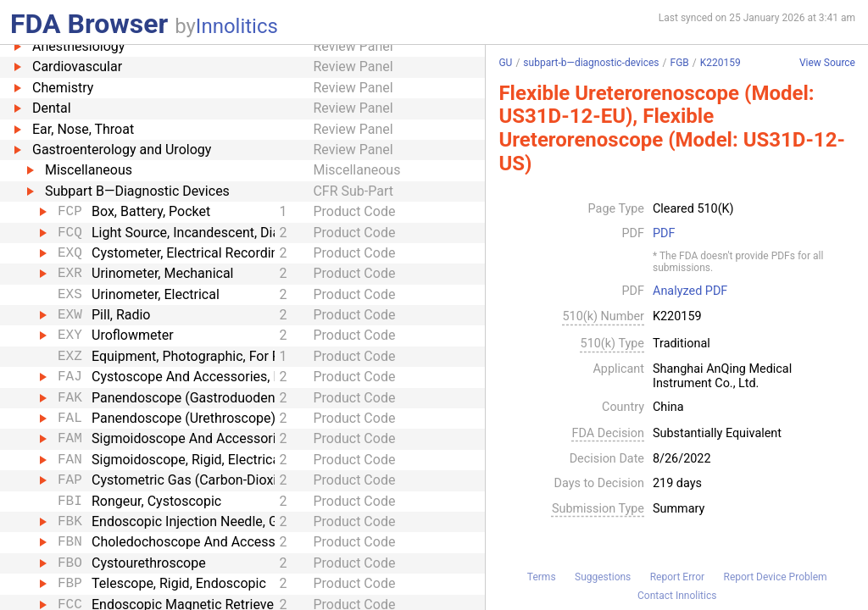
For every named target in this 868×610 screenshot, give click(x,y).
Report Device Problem (776, 577)
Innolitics (237, 26)
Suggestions (603, 577)
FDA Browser (89, 24)
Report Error (677, 577)
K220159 (721, 63)
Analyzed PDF (690, 291)
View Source (827, 63)
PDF (664, 234)
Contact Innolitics (677, 596)
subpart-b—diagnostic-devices (591, 63)
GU (505, 63)
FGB (680, 63)
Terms (542, 577)
